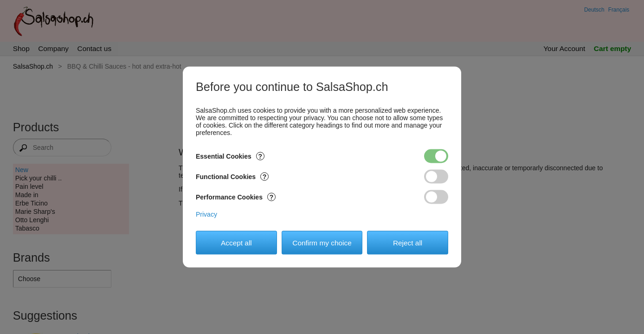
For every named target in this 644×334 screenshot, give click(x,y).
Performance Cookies (236, 197)
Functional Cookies (232, 177)
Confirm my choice (322, 242)
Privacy (206, 214)
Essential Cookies (230, 156)
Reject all (408, 242)
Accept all (236, 242)
